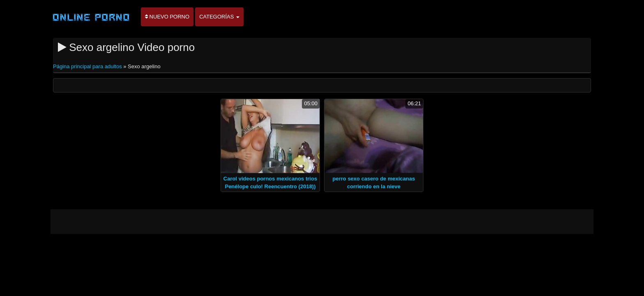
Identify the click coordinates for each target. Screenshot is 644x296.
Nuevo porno (167, 17)
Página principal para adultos (88, 66)
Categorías (219, 17)
